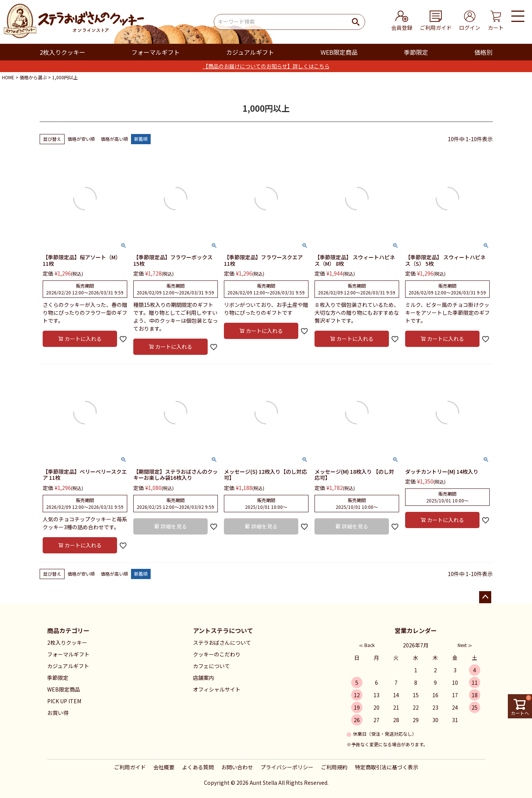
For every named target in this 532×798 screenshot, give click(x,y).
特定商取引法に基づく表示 (387, 767)
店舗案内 (204, 678)
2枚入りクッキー (62, 52)
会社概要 (164, 767)
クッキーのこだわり (217, 654)
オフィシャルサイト (217, 689)
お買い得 (58, 713)
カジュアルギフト (250, 52)
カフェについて (211, 666)
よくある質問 (198, 767)
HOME (8, 77)
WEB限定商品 (339, 52)
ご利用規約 (334, 767)
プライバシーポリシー (287, 767)
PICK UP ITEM (64, 701)
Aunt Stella (263, 783)
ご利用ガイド (130, 767)
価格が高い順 (114, 139)
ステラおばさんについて (222, 642)
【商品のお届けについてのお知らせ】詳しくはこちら (266, 66)
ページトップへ (485, 597)
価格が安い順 (81, 139)
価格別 (483, 52)
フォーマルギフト (156, 52)
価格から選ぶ (33, 77)
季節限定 (416, 52)
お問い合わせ (237, 767)
